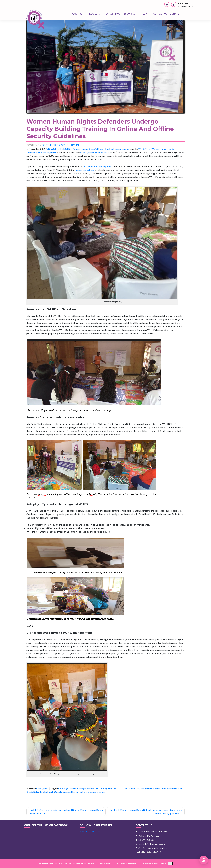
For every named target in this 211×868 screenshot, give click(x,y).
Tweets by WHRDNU (90, 831)
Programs (95, 14)
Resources (130, 14)
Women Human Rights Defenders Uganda (84, 792)
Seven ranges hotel (85, 170)
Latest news (113, 14)
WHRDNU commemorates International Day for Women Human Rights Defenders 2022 (66, 812)
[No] (207, 864)
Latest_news (42, 788)
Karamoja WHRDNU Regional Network (78, 788)
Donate (174, 14)
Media (146, 14)
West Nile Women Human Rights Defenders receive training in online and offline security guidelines (146, 812)
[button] (204, 860)
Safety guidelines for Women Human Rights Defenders (127, 788)
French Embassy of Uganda (97, 166)
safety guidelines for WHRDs (95, 152)
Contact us (160, 14)
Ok (170, 863)
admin (75, 145)
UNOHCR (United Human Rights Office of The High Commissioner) (96, 149)
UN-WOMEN (53, 149)
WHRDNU (160, 788)
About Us (78, 14)
